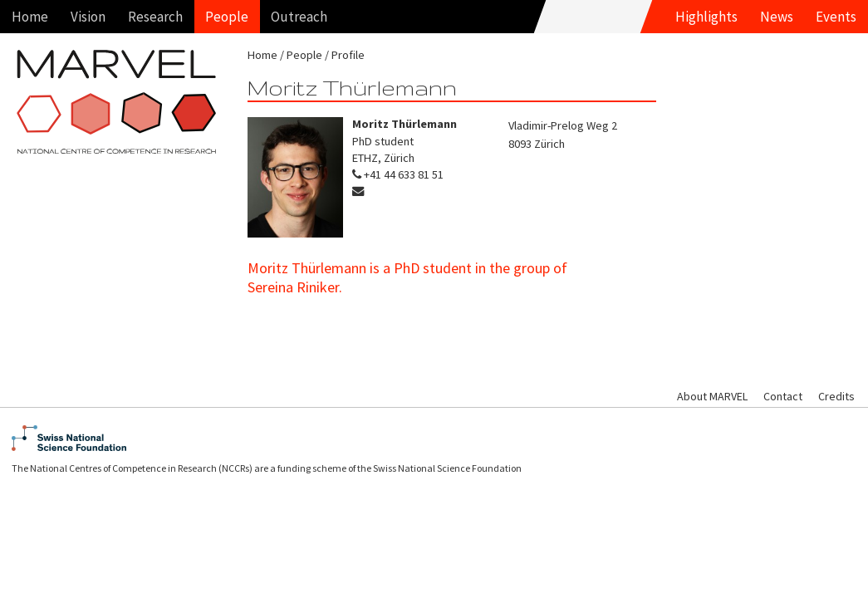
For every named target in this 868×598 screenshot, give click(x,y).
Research (155, 17)
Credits (836, 396)
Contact (783, 396)
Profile (348, 55)
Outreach (299, 17)
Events (836, 17)
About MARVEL (712, 396)
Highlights (706, 17)
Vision (88, 17)
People (227, 17)
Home (30, 17)
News (777, 17)
